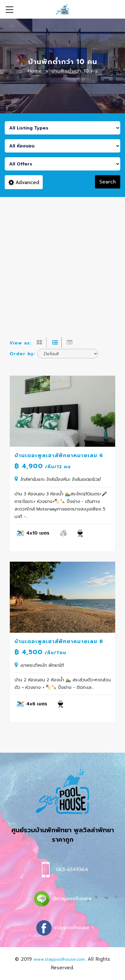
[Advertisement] (63, 263)
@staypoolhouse (72, 899)
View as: (21, 343)
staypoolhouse (72, 928)
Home (35, 71)
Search (108, 182)
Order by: (22, 354)
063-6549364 (72, 869)
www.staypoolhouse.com (59, 959)
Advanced (24, 182)
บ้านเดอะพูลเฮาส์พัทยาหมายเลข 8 (59, 642)
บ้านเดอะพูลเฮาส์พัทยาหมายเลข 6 (59, 456)
